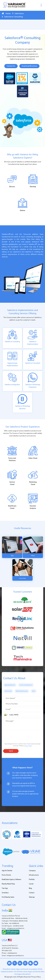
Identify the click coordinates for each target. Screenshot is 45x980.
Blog (30, 888)
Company (32, 871)
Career (31, 884)
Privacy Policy (28, 746)
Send (11, 751)
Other (34, 691)
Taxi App (5, 888)
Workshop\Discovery (22, 691)
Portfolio (32, 880)
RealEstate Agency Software (11, 880)
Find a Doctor (6, 875)
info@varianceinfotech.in (16, 928)
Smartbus (5, 893)
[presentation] (21, 736)
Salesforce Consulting (12, 17)
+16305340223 (12, 953)
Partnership (8, 691)
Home (6, 14)
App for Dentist (7, 871)
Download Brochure (29, 66)
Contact (32, 893)
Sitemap (32, 897)
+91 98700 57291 (18, 926)
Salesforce (18, 14)
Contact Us (11, 66)
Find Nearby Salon (8, 897)
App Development (10, 685)
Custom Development (26, 685)
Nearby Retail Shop (8, 884)
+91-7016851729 (14, 923)
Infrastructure (34, 875)
